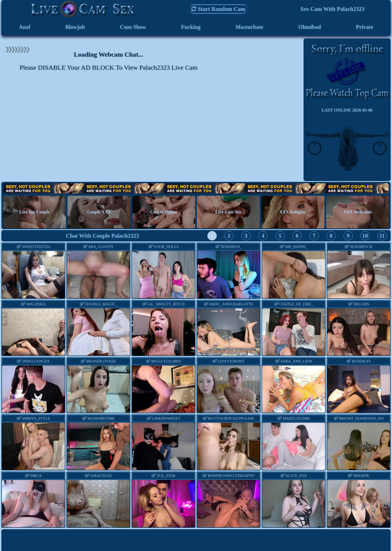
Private (365, 27)
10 (365, 236)
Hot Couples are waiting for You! (196, 189)
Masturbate (249, 27)
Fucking (191, 27)
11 (382, 236)
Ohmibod (310, 27)
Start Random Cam (218, 9)
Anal (25, 27)
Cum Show (133, 27)
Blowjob (75, 27)
